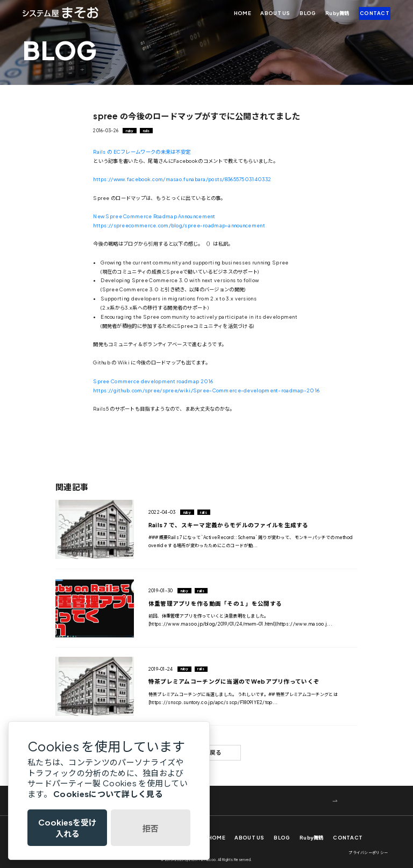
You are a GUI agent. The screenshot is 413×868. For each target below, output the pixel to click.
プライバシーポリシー (368, 853)
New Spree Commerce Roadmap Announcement (154, 216)
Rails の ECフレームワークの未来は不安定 (142, 152)
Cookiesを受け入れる (67, 828)
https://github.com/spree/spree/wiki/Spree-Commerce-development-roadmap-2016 (206, 390)
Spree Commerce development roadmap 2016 (153, 381)
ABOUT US (275, 13)
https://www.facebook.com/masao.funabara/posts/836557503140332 (182, 179)
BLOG (308, 13)
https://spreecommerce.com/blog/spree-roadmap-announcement (179, 225)
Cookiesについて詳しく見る (108, 794)
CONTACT (375, 13)
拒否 (151, 828)
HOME (243, 13)
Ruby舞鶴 (337, 13)
